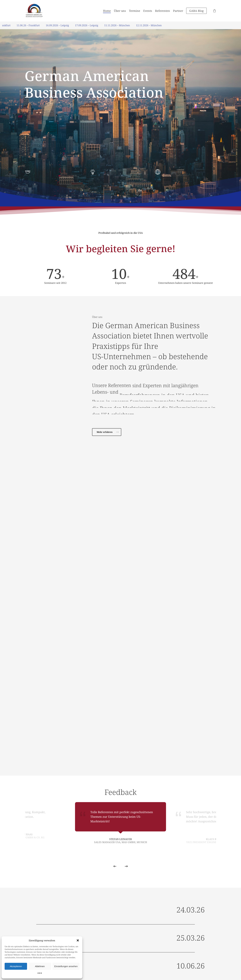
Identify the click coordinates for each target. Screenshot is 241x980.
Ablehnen (40, 966)
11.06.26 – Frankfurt (31, 25)
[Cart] (215, 11)
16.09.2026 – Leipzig (60, 25)
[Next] (126, 866)
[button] (78, 940)
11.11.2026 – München (120, 25)
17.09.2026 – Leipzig (89, 25)
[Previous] (115, 866)
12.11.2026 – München (152, 25)
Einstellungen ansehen (66, 966)
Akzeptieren (16, 966)
